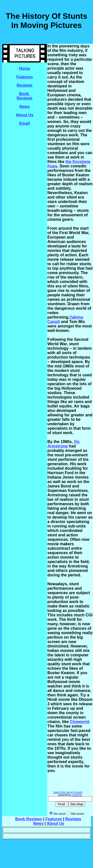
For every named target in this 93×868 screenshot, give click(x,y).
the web (78, 792)
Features (25, 77)
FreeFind (77, 795)
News (25, 107)
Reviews (25, 85)
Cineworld (79, 722)
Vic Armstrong (63, 444)
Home (25, 69)
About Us (24, 115)
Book (25, 94)
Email (25, 123)
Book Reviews (29, 819)
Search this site (62, 792)
